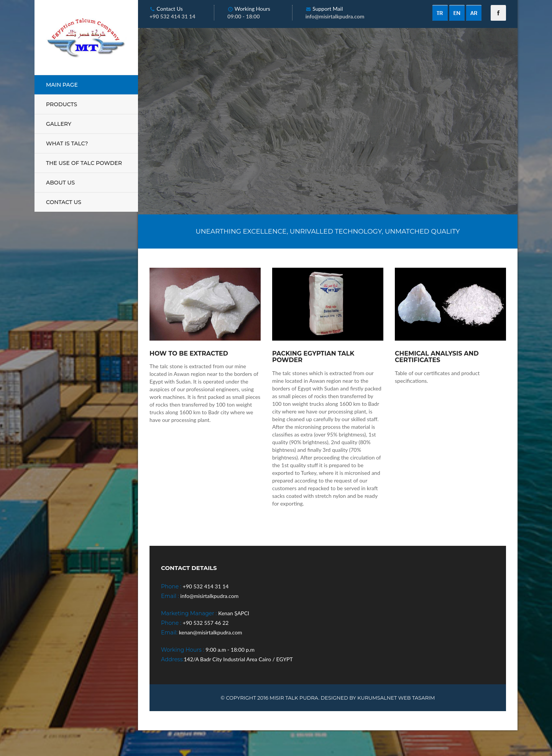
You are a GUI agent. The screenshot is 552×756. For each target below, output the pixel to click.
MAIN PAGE (62, 85)
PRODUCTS (62, 104)
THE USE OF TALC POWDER (84, 163)
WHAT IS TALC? (67, 143)
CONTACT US (64, 202)
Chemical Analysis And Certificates (437, 357)
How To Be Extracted (189, 354)
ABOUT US (60, 183)
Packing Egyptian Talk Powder (313, 357)
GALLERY (59, 124)
